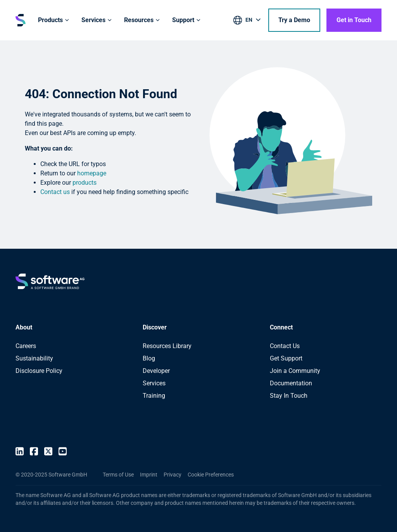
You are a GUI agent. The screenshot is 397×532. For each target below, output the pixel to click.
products (85, 183)
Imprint (149, 475)
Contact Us (285, 346)
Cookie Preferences (211, 475)
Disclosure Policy (39, 371)
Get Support (286, 358)
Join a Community (295, 371)
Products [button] (50, 20)
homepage (92, 173)
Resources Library (167, 346)
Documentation (291, 383)
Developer (156, 371)
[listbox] (248, 21)
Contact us (55, 192)
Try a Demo (294, 20)
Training (154, 396)
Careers (26, 346)
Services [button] (93, 20)
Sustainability (34, 358)
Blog (149, 358)
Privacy (173, 475)
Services (154, 383)
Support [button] (183, 20)
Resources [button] (139, 20)
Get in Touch (354, 20)
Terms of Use (118, 475)
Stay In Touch (289, 396)
